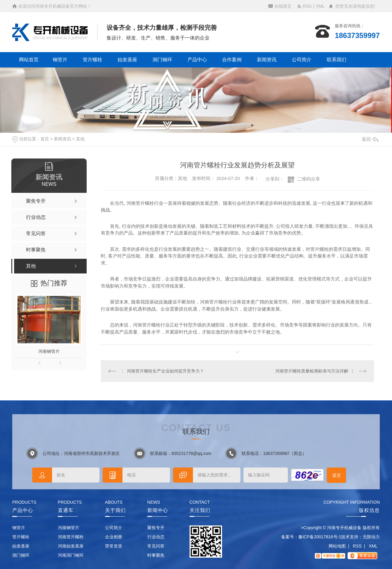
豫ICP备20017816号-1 (320, 537)
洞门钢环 (162, 60)
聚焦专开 (156, 528)
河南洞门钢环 (71, 555)
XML (320, 6)
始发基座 (127, 60)
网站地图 (337, 546)
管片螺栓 (92, 60)
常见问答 (156, 546)
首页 (45, 139)
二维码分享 (309, 179)
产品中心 (197, 60)
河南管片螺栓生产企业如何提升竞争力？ (165, 371)
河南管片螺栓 (71, 537)
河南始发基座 (71, 546)
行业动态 (156, 537)
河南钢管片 (49, 351)
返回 (370, 139)
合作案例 (232, 60)
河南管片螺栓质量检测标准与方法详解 (312, 371)
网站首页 (29, 60)
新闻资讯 (267, 60)
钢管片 (60, 60)
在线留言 (283, 6)
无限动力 (371, 537)
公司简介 (302, 60)
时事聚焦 (156, 555)
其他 (80, 139)
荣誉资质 (114, 546)
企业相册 (114, 537)
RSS (307, 6)
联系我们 (337, 60)
